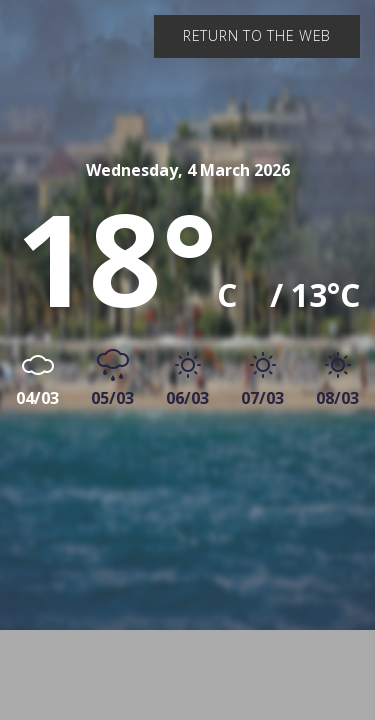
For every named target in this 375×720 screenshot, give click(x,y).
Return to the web (257, 35)
